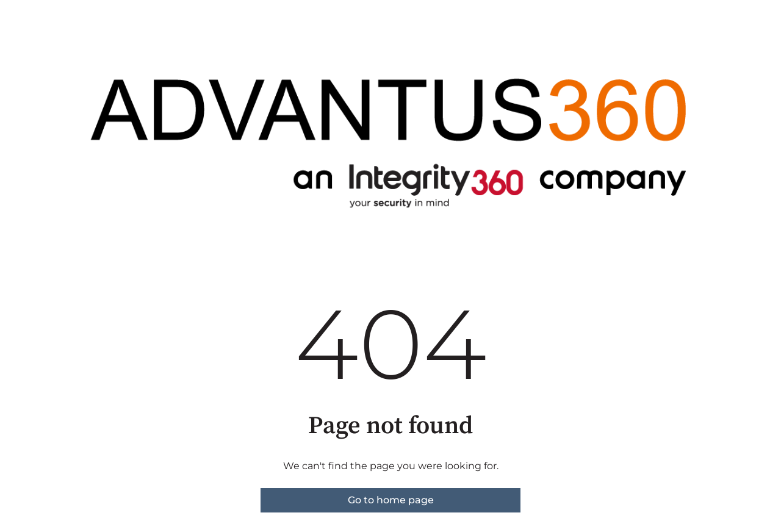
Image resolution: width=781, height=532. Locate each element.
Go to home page (391, 500)
